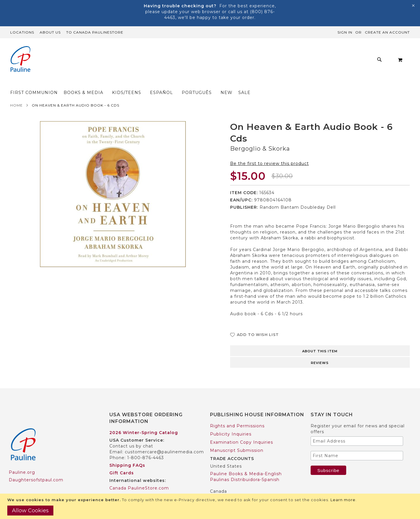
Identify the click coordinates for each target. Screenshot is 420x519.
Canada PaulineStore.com (139, 477)
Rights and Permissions (237, 414)
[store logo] (20, 60)
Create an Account (387, 32)
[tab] (320, 339)
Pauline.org (22, 461)
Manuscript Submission (237, 439)
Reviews (320, 351)
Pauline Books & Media (237, 487)
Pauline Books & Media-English (246, 462)
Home (16, 94)
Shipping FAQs (127, 454)
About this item (320, 340)
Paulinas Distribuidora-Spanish (245, 468)
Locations (22, 32)
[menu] (201, 61)
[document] (211, 506)
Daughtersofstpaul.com (36, 469)
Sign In (345, 32)
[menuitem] (100, 61)
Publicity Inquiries (231, 423)
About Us (50, 32)
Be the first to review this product (269, 152)
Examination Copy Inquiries (242, 431)
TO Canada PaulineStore (95, 32)
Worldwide (121, 484)
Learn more (343, 500)
